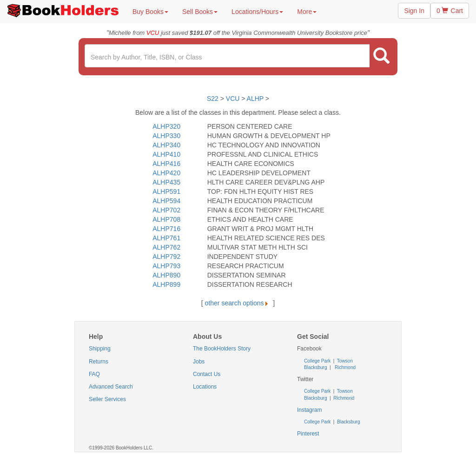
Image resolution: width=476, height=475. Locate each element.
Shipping (100, 349)
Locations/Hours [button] (257, 12)
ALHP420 (166, 173)
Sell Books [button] (200, 12)
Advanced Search (111, 387)
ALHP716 (166, 229)
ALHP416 (166, 164)
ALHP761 (166, 238)
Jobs (199, 362)
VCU (234, 99)
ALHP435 (166, 182)
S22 (213, 99)
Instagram (309, 410)
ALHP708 (166, 219)
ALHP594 (166, 201)
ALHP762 (166, 247)
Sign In (414, 11)
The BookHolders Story (222, 349)
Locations (205, 387)
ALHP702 (166, 210)
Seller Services (107, 399)
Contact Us (207, 374)
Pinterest (308, 434)
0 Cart (450, 11)
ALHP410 (166, 154)
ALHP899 (166, 284)
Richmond (344, 367)
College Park (318, 361)
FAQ (94, 374)
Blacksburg (315, 367)
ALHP (255, 99)
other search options (238, 303)
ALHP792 (166, 257)
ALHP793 (166, 266)
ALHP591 (166, 191)
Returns (99, 362)
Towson (344, 361)
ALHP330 (166, 136)
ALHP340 (166, 145)
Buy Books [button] (150, 12)
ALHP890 (166, 275)
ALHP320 (166, 126)
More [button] (307, 12)
